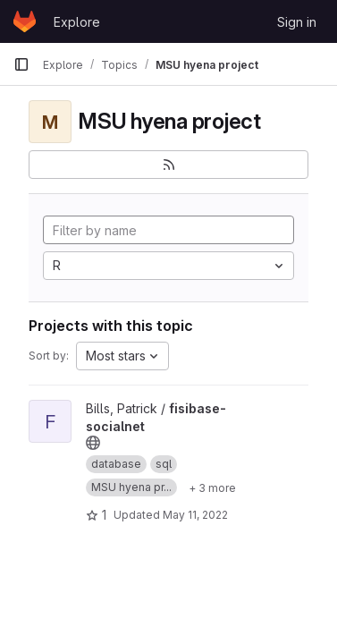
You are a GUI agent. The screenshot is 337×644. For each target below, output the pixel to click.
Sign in (297, 22)
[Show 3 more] (212, 487)
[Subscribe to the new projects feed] (168, 165)
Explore (77, 22)
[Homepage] (25, 21)
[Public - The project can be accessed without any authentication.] (93, 443)
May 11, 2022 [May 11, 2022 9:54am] (195, 515)
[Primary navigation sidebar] (21, 64)
